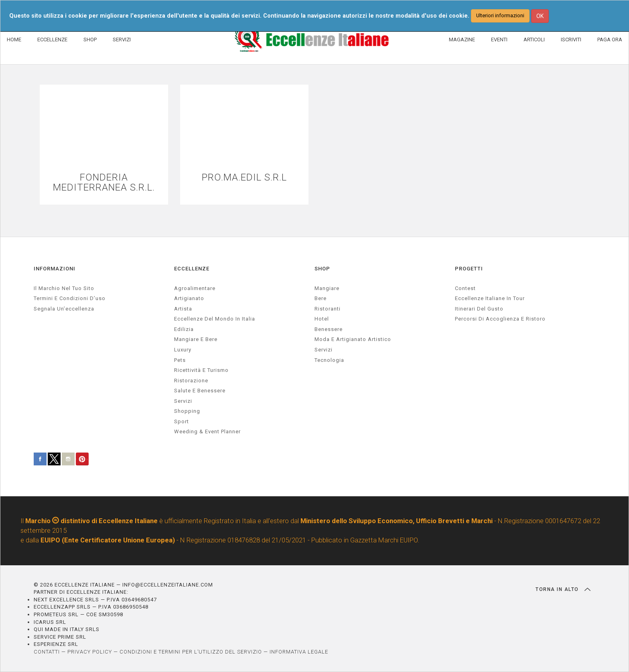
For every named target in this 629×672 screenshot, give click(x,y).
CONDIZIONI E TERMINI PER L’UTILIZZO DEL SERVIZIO (191, 652)
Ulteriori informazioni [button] (500, 15)
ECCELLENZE (52, 40)
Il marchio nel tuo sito (64, 288)
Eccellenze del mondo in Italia (215, 319)
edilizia (184, 329)
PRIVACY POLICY (90, 652)
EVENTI (499, 40)
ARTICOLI (534, 40)
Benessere (329, 329)
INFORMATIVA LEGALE (299, 652)
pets (180, 360)
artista (183, 309)
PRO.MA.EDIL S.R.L (244, 178)
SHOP (90, 40)
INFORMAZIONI (55, 269)
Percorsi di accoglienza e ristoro (500, 319)
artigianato (189, 298)
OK (540, 16)
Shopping (187, 411)
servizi (183, 401)
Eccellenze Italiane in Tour (490, 298)
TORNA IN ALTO (563, 589)
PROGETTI (469, 269)
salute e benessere (200, 391)
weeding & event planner (207, 431)
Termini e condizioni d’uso (70, 298)
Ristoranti (328, 309)
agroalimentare (195, 288)
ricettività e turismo (201, 370)
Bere (321, 298)
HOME (14, 40)
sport (182, 421)
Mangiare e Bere (196, 339)
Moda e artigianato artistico (353, 339)
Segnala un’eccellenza (64, 309)
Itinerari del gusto (479, 309)
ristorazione (191, 381)
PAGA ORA (610, 40)
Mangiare (327, 288)
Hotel (322, 319)
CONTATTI (47, 652)
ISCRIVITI (571, 40)
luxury (183, 350)
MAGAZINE (462, 40)
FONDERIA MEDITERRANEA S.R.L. (104, 183)
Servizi (324, 350)
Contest (465, 288)
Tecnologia (329, 360)
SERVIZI (122, 40)
